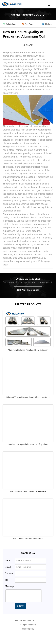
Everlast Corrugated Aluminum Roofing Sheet (28, 444)
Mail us (47, 24)
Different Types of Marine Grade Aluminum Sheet (28, 397)
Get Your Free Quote (28, 290)
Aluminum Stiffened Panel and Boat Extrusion (28, 350)
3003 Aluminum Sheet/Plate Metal (28, 539)
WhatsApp (9, 24)
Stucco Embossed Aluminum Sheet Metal (28, 491)
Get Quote (28, 24)
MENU (50, 10)
